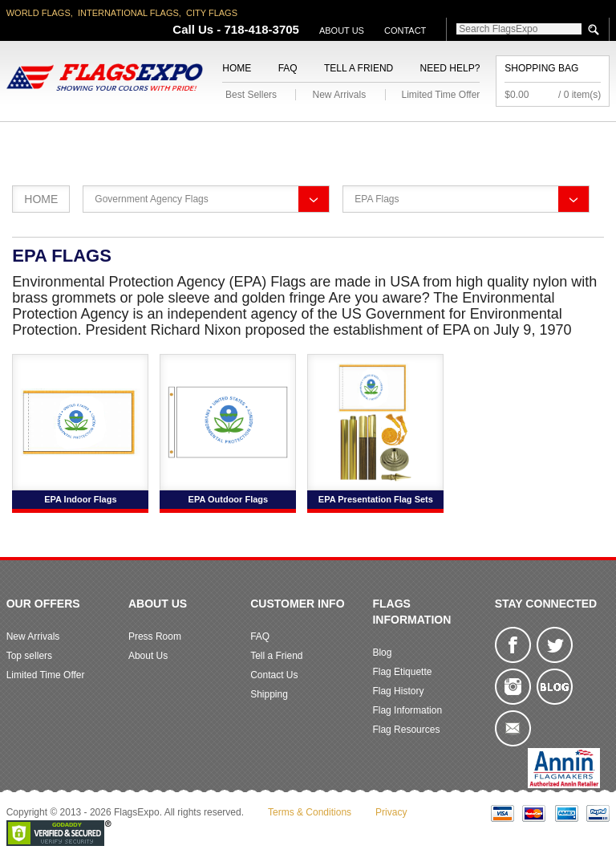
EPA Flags (377, 199)
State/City (115, 141)
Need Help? (450, 68)
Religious (318, 141)
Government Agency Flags (151, 199)
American (38, 141)
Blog (382, 653)
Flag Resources (406, 730)
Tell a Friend (359, 68)
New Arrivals (339, 95)
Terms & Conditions (310, 812)
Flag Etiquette (402, 672)
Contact (405, 30)
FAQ (288, 68)
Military (246, 141)
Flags (529, 141)
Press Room (155, 636)
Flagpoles (398, 141)
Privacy (391, 812)
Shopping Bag (541, 68)
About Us (342, 30)
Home (237, 68)
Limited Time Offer (441, 95)
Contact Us (274, 675)
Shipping (269, 694)
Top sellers (29, 656)
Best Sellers (251, 95)
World (183, 141)
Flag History (398, 691)
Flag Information (407, 710)
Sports (470, 141)
